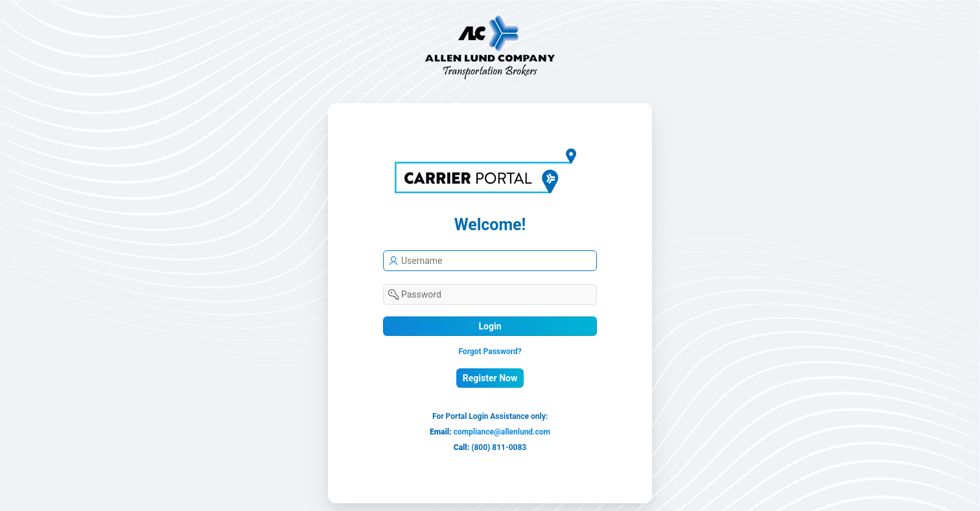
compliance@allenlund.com (502, 432)
